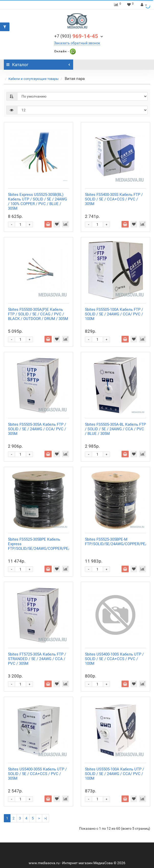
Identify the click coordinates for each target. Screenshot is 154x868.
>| (46, 818)
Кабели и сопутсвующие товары (34, 79)
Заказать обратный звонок (77, 43)
